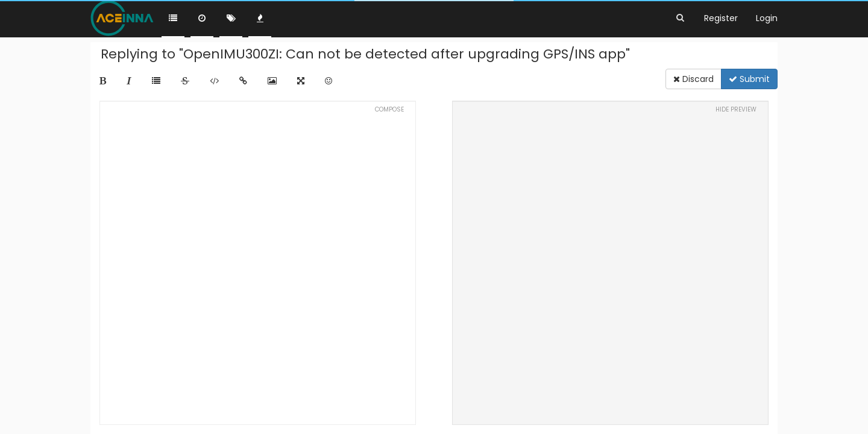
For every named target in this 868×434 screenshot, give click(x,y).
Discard (693, 79)
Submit (749, 79)
